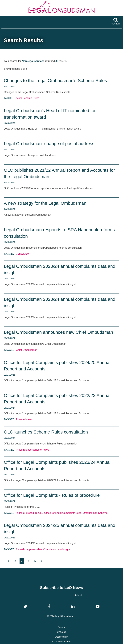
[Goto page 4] (28, 561)
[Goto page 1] (9, 561)
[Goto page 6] (42, 561)
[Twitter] (25, 607)
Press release (24, 419)
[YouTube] (98, 607)
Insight (66, 549)
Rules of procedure (27, 513)
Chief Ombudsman (27, 350)
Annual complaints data (29, 549)
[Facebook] (49, 607)
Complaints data (52, 549)
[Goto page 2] (15, 561)
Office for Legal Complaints (60, 513)
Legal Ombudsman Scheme (92, 513)
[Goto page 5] (35, 561)
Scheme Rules (31, 98)
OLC (41, 513)
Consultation (23, 254)
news (19, 98)
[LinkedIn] (73, 607)
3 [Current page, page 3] (22, 561)
